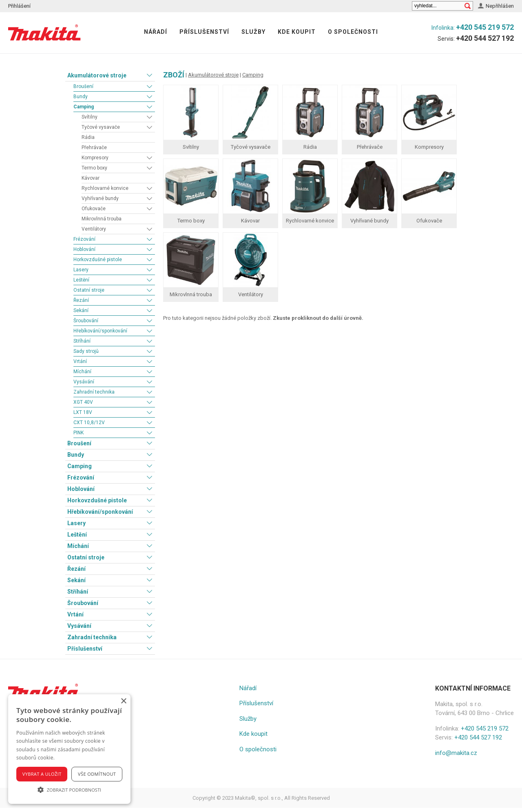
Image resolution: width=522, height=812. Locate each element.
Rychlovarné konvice (105, 188)
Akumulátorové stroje (97, 75)
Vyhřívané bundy (100, 198)
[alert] (69, 749)
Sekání (81, 310)
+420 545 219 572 (485, 27)
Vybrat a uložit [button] (42, 774)
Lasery (81, 270)
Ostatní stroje (89, 290)
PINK (79, 433)
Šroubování (86, 321)
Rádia (88, 137)
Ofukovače (94, 209)
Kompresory (95, 158)
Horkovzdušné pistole (98, 260)
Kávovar (91, 178)
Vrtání (80, 361)
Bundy (81, 97)
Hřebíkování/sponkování (100, 331)
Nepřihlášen (500, 6)
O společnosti (353, 32)
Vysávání (84, 382)
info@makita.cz (456, 753)
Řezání (81, 300)
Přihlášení (19, 6)
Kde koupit (297, 32)
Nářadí (156, 32)
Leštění (81, 280)
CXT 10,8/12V (89, 423)
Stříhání (82, 341)
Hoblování (84, 249)
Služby (253, 32)
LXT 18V (83, 412)
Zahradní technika (94, 392)
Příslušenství (204, 32)
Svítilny (90, 117)
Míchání (82, 372)
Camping (84, 107)
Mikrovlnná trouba (102, 219)
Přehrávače (94, 147)
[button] (69, 790)
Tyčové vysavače (101, 127)
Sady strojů (86, 351)
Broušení (83, 86)
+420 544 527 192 (485, 38)
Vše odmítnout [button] (97, 774)
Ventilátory (94, 229)
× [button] (123, 701)
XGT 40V (83, 402)
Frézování (84, 239)
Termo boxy (94, 168)
